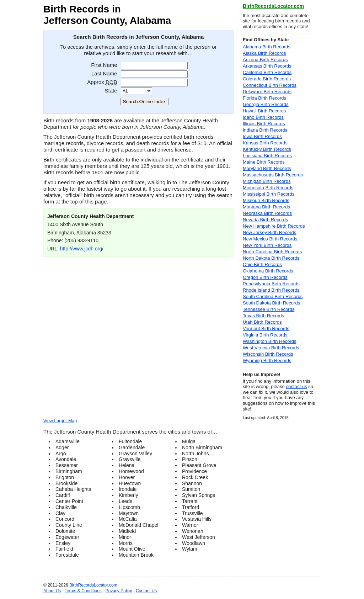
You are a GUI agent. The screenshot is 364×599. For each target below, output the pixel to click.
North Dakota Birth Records (271, 258)
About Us (52, 591)
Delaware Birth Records (267, 92)
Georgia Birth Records (266, 104)
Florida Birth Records (264, 98)
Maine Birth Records (264, 162)
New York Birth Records (267, 245)
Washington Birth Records (270, 341)
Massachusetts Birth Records (273, 175)
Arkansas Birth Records (267, 66)
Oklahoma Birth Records (268, 271)
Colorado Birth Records (267, 79)
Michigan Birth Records (267, 181)
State (111, 91)
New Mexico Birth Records (270, 239)
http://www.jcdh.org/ (82, 249)
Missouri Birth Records (266, 200)
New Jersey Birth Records (269, 232)
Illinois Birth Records (264, 124)
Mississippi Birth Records (269, 194)
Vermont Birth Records (266, 328)
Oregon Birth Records (265, 277)
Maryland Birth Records (267, 168)
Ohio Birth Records (262, 264)
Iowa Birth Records (262, 136)
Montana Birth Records (266, 207)
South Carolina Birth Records (273, 296)
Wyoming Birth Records (267, 361)
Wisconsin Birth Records (268, 354)
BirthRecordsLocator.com (273, 6)
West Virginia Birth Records (271, 348)
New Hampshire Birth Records (274, 226)
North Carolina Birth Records (272, 252)
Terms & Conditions (83, 591)
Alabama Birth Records (267, 47)
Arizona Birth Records (265, 60)
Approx (102, 82)
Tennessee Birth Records (269, 309)
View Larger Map (60, 421)
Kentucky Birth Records (267, 149)
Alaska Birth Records (264, 53)
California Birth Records (267, 72)
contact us (296, 386)
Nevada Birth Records (265, 220)
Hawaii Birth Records (264, 111)
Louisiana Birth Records (267, 156)
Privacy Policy (119, 591)
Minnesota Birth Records (268, 188)
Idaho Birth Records (263, 117)
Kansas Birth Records (265, 143)
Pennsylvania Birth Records (271, 284)
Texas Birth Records (263, 316)
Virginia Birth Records (265, 335)
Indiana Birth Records (265, 130)
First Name (104, 65)
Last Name (104, 73)
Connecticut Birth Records (270, 85)
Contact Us (146, 591)
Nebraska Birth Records (267, 213)
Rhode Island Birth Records (271, 290)
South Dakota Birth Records (271, 303)
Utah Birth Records (262, 322)
